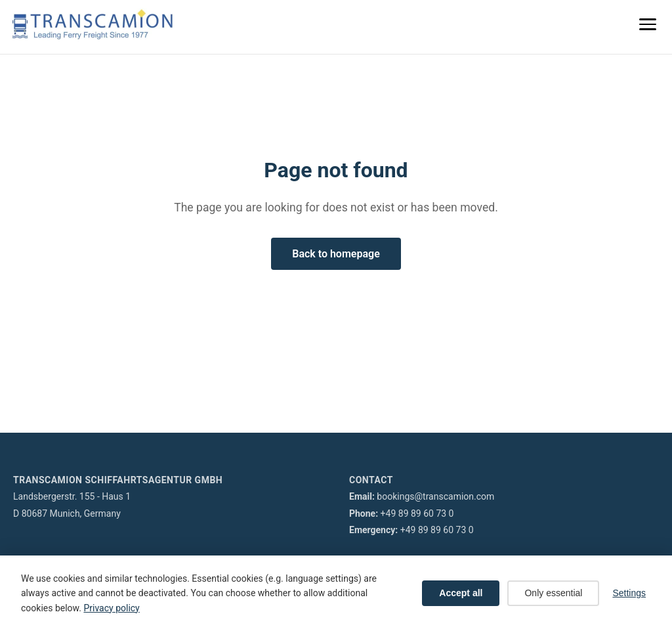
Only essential (553, 593)
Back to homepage (336, 254)
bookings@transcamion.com (435, 496)
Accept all (461, 593)
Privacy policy (111, 608)
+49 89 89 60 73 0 (417, 513)
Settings (629, 593)
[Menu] (648, 24)
